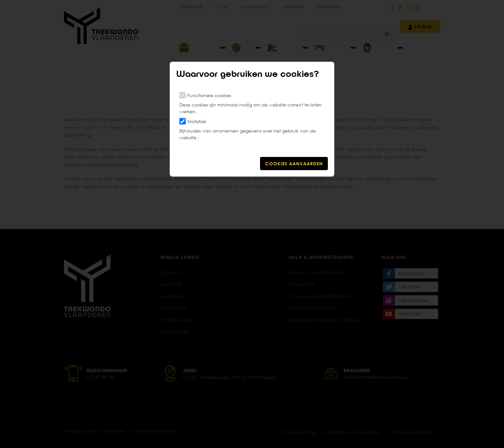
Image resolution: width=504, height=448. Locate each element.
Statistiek (197, 121)
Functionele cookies (209, 95)
